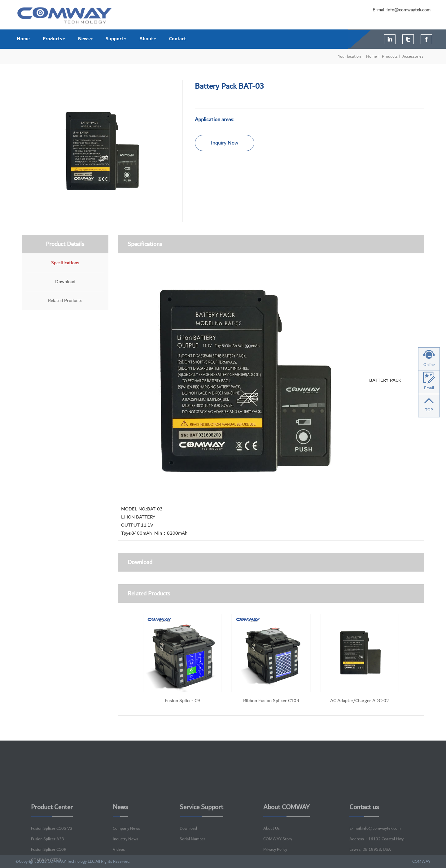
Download (65, 282)
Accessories (413, 56)
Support (116, 39)
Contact (177, 39)
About (148, 39)
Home (23, 39)
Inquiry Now (225, 143)
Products (54, 39)
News (85, 39)
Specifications (65, 263)
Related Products (65, 300)
